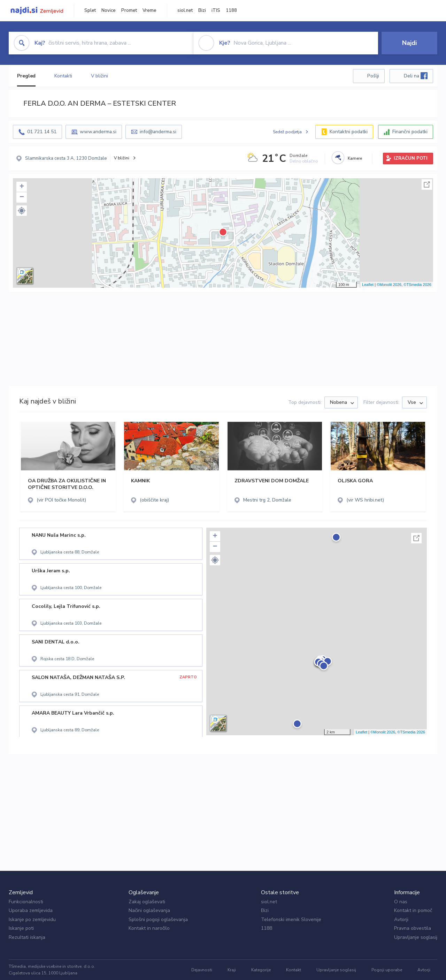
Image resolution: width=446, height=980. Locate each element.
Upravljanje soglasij (416, 937)
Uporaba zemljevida (31, 910)
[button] (22, 211)
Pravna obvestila (413, 928)
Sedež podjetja (287, 132)
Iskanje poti (21, 928)
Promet (129, 10)
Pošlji (373, 76)
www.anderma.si (98, 132)
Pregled (26, 76)
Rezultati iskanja (27, 937)
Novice (109, 10)
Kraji (232, 970)
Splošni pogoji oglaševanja (158, 919)
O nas (401, 902)
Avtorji (401, 919)
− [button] (22, 197)
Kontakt (294, 970)
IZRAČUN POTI (411, 158)
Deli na (416, 76)
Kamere (355, 158)
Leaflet (368, 285)
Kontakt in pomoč (413, 910)
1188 (231, 10)
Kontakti (63, 76)
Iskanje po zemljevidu (32, 919)
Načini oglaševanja (149, 910)
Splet (90, 10)
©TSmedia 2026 (417, 285)
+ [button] (22, 187)
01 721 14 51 (42, 132)
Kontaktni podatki (349, 132)
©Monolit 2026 (389, 285)
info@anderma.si (158, 132)
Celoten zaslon (427, 184)
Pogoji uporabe (387, 970)
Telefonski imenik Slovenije (291, 919)
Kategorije (261, 970)
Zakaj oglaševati (147, 902)
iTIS (216, 10)
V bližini (99, 76)
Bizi (202, 10)
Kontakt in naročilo (149, 928)
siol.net (185, 10)
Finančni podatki (410, 132)
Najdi (409, 43)
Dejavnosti (202, 970)
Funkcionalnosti (26, 902)
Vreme (149, 10)
